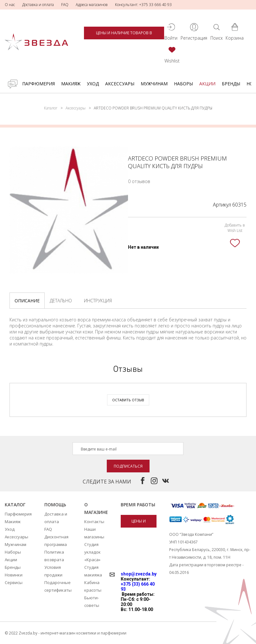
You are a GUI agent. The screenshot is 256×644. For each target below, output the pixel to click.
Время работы (138, 505)
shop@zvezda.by (139, 574)
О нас (10, 5)
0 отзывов (139, 181)
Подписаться (128, 466)
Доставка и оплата (38, 5)
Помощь (55, 505)
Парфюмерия (38, 84)
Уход (93, 84)
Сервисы (14, 582)
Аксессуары (120, 84)
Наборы (183, 84)
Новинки (14, 575)
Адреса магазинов (92, 5)
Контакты (94, 522)
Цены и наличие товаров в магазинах (124, 35)
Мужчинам (154, 84)
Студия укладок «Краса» (93, 552)
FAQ (65, 5)
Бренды (231, 84)
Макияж (71, 84)
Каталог (51, 108)
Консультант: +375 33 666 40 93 (143, 5)
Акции (207, 84)
